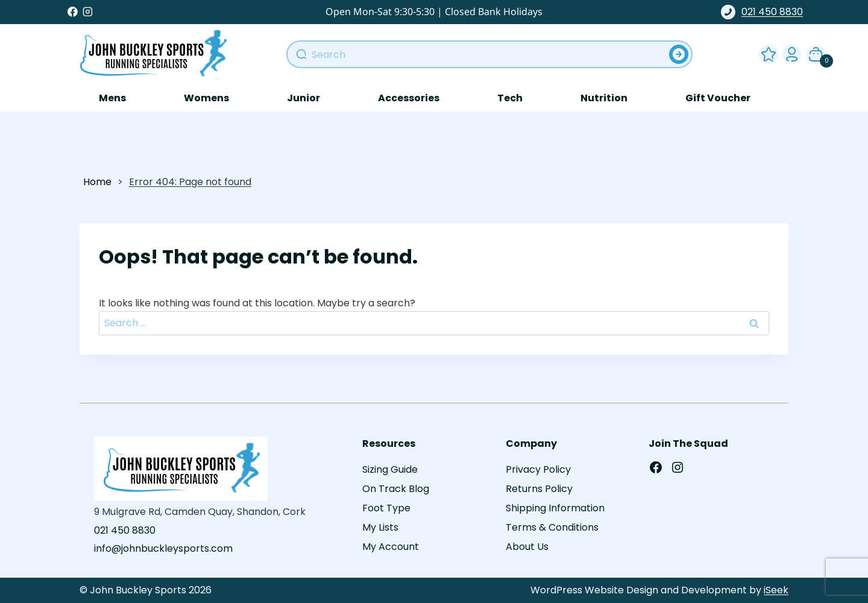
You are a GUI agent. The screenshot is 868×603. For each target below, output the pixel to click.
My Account (790, 52)
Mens (112, 98)
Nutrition (604, 98)
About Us (527, 547)
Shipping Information (555, 508)
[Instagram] (88, 12)
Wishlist (766, 52)
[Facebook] (73, 12)
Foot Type (386, 508)
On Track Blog (396, 489)
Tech (510, 98)
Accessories (409, 98)
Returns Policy (539, 489)
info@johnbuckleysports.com (163, 548)
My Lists (380, 527)
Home (97, 182)
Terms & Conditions (552, 527)
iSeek (776, 590)
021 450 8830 (762, 12)
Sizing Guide (390, 469)
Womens (206, 98)
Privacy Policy (538, 469)
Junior (303, 98)
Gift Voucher (718, 98)
